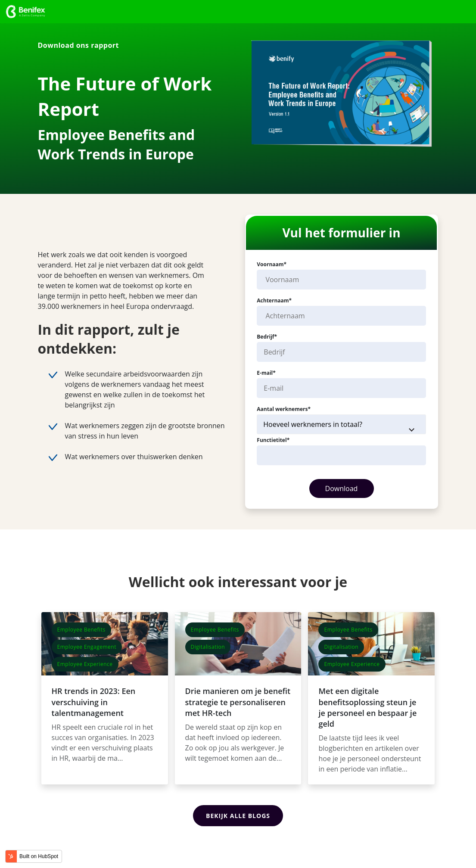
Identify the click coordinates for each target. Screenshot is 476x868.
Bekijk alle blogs (238, 814)
